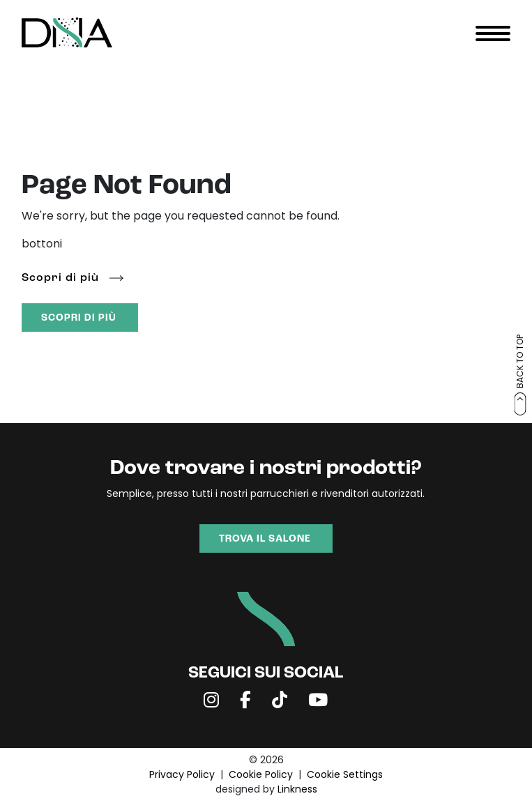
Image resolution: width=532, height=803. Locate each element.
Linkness (297, 790)
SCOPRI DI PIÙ (79, 318)
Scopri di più (60, 278)
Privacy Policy (182, 775)
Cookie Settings (345, 775)
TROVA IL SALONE (265, 539)
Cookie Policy (261, 775)
